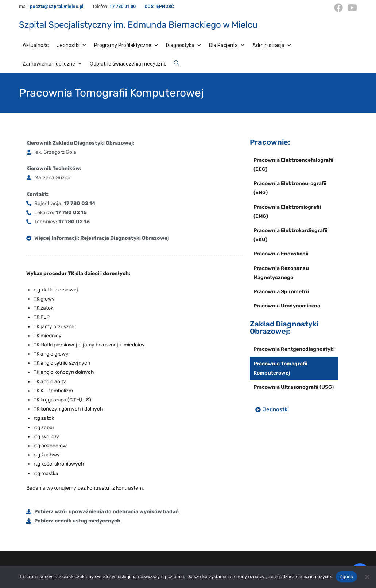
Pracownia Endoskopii (281, 254)
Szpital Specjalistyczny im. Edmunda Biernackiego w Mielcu (138, 25)
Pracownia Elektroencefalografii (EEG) (293, 165)
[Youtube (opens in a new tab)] (351, 8)
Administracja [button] (272, 45)
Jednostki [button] (72, 45)
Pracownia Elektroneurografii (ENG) (290, 188)
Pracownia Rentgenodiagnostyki (294, 349)
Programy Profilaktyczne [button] (126, 45)
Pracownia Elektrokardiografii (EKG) (290, 235)
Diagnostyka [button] (184, 45)
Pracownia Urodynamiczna (287, 306)
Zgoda (346, 577)
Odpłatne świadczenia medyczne (128, 64)
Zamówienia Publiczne (53, 64)
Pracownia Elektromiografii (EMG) (287, 212)
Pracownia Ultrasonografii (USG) (294, 387)
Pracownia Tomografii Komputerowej (280, 368)
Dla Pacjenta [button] (227, 45)
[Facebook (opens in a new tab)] (338, 8)
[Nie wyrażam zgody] (367, 577)
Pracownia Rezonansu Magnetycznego (281, 273)
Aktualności (36, 45)
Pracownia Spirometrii (281, 292)
